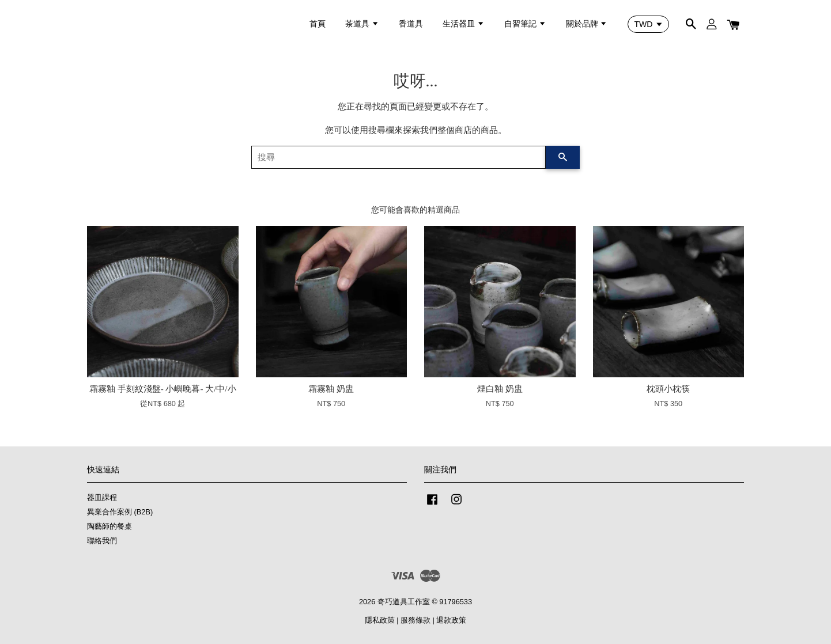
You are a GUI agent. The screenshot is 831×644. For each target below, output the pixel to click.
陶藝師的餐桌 (109, 526)
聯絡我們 (102, 541)
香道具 (411, 24)
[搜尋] (398, 157)
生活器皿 (464, 24)
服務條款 (415, 620)
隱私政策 (380, 620)
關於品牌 (587, 24)
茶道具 (362, 24)
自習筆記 (525, 24)
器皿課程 (102, 497)
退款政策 (451, 620)
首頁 (318, 24)
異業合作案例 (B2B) (120, 512)
